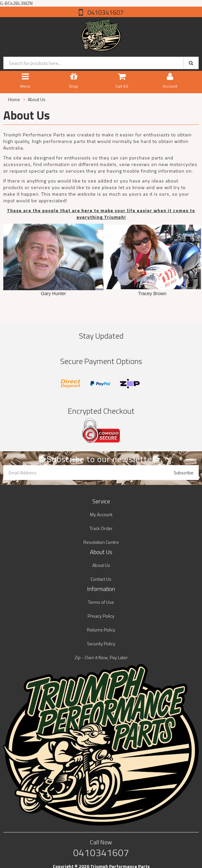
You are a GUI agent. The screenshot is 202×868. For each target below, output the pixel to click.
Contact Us (101, 579)
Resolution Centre (101, 542)
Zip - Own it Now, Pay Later (101, 657)
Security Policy (101, 644)
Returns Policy (101, 630)
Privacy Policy (101, 616)
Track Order (101, 528)
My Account (101, 514)
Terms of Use (101, 602)
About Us (101, 565)
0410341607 (105, 12)
